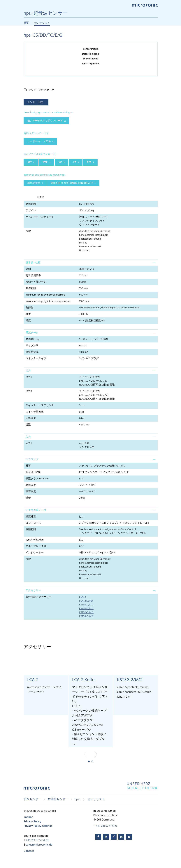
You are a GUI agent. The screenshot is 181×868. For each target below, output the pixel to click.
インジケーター (35, 553)
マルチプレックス (36, 546)
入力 (28, 437)
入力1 (29, 443)
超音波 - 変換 (33, 472)
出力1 (29, 377)
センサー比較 (35, 102)
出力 (28, 371)
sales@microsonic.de (39, 845)
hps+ (78, 799)
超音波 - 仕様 (33, 263)
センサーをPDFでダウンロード (45, 121)
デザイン (31, 211)
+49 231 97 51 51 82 (37, 840)
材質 (28, 466)
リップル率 (32, 346)
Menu (25, 5)
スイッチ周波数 (35, 412)
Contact (29, 851)
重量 (28, 498)
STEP (45, 162)
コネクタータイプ (36, 359)
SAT (30, 162)
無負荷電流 (32, 352)
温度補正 (31, 517)
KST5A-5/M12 (86, 616)
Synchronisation (35, 540)
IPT (74, 162)
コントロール (33, 523)
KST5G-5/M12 (86, 609)
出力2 (29, 391)
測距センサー (32, 799)
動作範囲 (31, 204)
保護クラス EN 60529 (37, 479)
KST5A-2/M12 (86, 612)
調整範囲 (31, 530)
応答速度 (31, 418)
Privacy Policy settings (38, 826)
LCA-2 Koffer (86, 601)
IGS (60, 162)
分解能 (29, 308)
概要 (26, 23)
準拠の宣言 (34, 183)
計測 (28, 269)
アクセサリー (33, 591)
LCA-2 (82, 597)
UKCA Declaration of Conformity (72, 183)
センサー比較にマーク (41, 90)
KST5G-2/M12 (86, 605)
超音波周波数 (33, 276)
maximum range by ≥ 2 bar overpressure (48, 301)
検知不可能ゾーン (36, 282)
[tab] (91, 263)
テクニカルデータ (36, 510)
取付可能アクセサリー (38, 597)
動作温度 (31, 485)
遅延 (28, 425)
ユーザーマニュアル (39, 142)
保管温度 (31, 492)
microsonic (37, 789)
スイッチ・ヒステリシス (40, 405)
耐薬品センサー (58, 799)
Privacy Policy (32, 822)
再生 (28, 314)
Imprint (28, 817)
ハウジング (32, 459)
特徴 (28, 231)
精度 (28, 321)
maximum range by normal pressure (45, 295)
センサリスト (42, 23)
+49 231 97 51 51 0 (106, 826)
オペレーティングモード (40, 217)
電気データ (32, 333)
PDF (89, 162)
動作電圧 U (32, 339)
